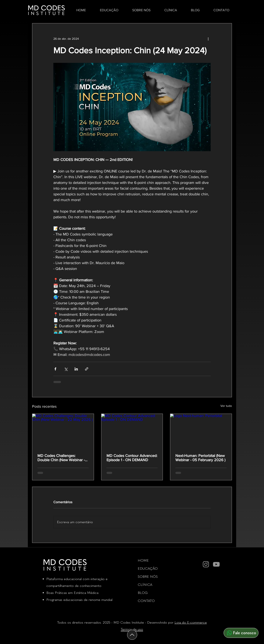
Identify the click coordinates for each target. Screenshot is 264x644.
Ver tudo (226, 406)
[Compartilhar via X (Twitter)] (66, 369)
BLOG (143, 593)
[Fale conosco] (241, 633)
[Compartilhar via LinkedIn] (76, 369)
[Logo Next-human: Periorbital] (201, 431)
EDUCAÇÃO (148, 569)
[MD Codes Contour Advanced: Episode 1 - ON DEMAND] (132, 431)
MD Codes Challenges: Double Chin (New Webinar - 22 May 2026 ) (61, 458)
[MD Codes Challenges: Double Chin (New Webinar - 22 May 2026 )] (63, 431)
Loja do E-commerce (191, 622)
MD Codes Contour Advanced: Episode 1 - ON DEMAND (132, 458)
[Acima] (132, 635)
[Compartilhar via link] (87, 369)
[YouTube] (216, 564)
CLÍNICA (145, 585)
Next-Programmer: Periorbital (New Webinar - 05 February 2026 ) (200, 458)
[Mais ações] (208, 39)
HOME (143, 560)
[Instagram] (206, 564)
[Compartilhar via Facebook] (55, 369)
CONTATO (146, 601)
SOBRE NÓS (148, 577)
